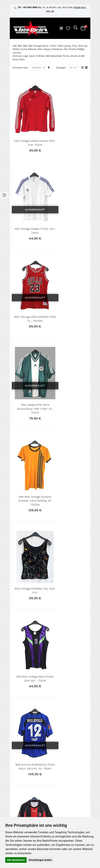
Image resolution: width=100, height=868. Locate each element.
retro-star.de (22, 781)
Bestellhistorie (20, 755)
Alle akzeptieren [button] (16, 860)
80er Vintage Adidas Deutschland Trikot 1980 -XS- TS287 (31, 585)
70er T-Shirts (23, 626)
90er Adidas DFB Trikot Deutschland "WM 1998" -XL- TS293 (69, 228)
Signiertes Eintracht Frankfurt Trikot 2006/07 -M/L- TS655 (31, 500)
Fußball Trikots (24, 644)
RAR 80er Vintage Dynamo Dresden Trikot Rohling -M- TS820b (31, 318)
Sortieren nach (20, 68)
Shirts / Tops (23, 638)
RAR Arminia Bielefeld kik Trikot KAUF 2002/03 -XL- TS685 (69, 410)
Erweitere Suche (21, 764)
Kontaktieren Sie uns (23, 806)
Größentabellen (20, 810)
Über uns (17, 801)
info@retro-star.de (31, 696)
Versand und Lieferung (24, 815)
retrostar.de (22, 788)
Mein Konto (18, 751)
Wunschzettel (19, 760)
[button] (68, 28)
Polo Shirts (22, 632)
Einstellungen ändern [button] (40, 860)
